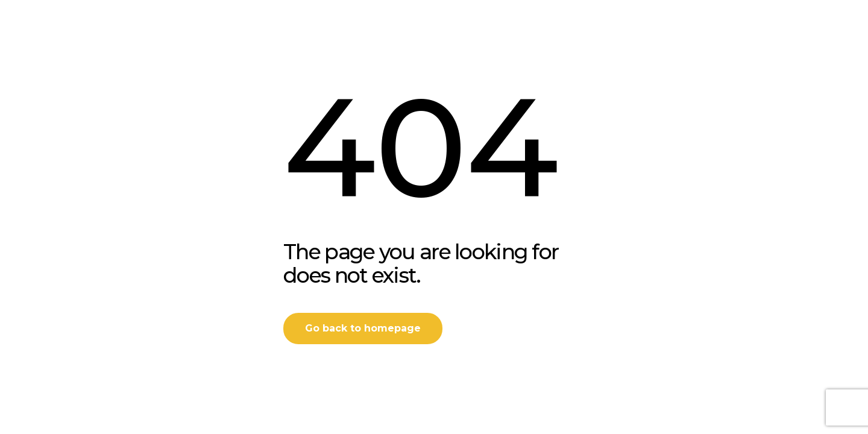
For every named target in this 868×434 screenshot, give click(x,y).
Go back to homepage (363, 328)
